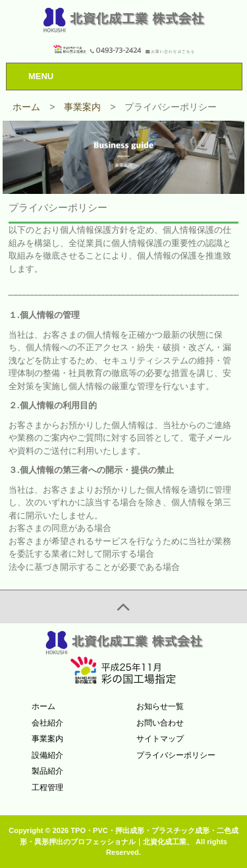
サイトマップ (160, 739)
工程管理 (47, 788)
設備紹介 (47, 755)
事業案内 (47, 739)
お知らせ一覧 (160, 706)
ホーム (43, 706)
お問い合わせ (160, 723)
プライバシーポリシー (176, 755)
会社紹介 (47, 723)
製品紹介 (47, 771)
